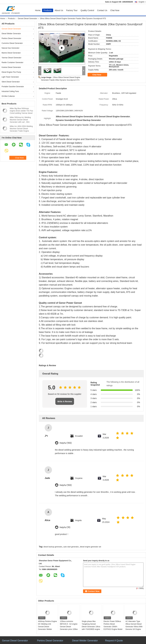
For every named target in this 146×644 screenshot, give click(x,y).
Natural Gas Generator (10, 48)
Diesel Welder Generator (11, 34)
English (142, 2)
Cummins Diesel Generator (12, 43)
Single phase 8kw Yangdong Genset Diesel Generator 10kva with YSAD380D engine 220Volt (91, 627)
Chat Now (115, 10)
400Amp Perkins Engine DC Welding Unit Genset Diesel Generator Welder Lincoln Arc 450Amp (48, 627)
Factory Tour (72, 10)
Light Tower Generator (10, 77)
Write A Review (65, 401)
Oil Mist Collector (8, 96)
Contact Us (102, 10)
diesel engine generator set (90, 547)
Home (38, 10)
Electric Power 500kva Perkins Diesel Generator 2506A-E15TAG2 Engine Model (113, 625)
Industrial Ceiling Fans (10, 91)
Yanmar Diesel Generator (11, 58)
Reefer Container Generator (12, 62)
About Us (59, 10)
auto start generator (71, 547)
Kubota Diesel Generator (11, 67)
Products (48, 10)
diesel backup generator (53, 547)
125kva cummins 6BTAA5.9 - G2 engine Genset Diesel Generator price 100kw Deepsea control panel (69, 627)
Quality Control (87, 10)
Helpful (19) (65, 527)
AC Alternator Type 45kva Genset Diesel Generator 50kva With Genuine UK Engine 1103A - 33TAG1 (134, 627)
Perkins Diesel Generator (11, 38)
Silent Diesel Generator (11, 82)
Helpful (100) (66, 443)
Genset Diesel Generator (27, 19)
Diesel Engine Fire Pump (11, 72)
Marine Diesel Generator (11, 53)
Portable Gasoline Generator (13, 87)
